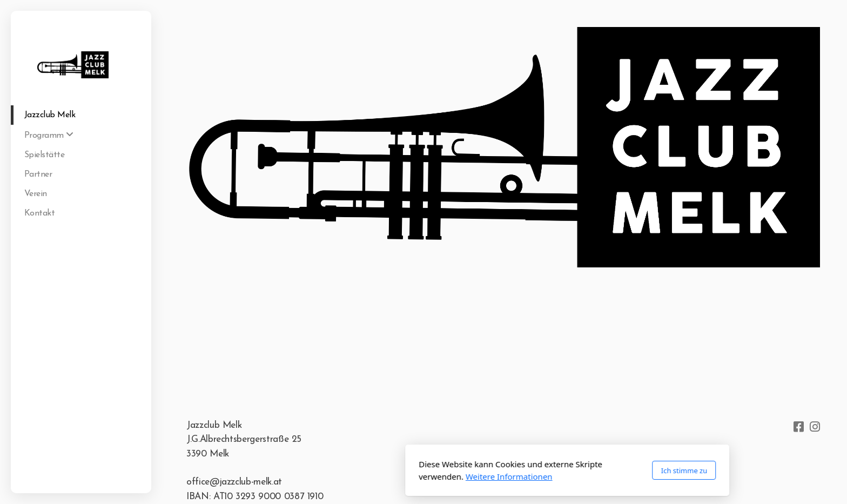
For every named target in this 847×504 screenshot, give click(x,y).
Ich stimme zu (540, 471)
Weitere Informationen (365, 476)
